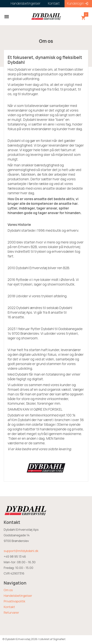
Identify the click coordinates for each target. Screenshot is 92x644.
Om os (8, 590)
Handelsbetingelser (18, 596)
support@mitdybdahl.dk (21, 551)
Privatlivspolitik (14, 601)
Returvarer (11, 612)
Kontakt (9, 607)
